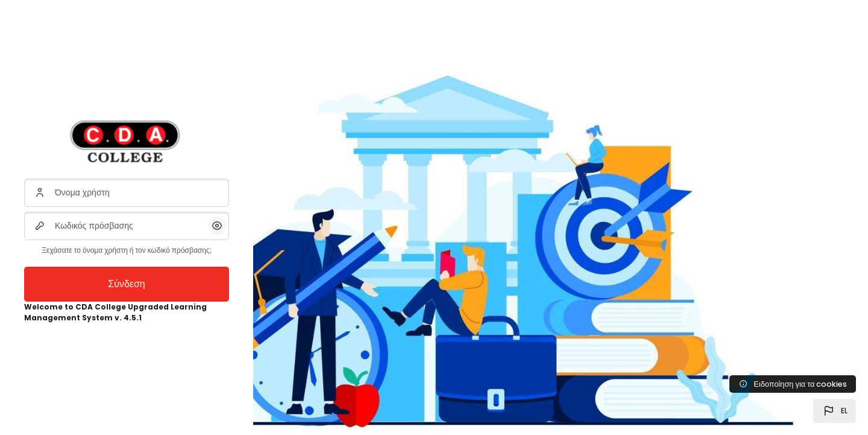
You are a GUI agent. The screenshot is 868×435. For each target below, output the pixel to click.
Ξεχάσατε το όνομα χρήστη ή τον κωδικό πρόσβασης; (126, 250)
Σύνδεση (126, 284)
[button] (835, 411)
